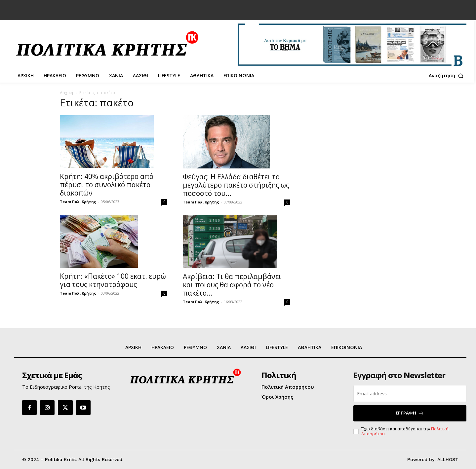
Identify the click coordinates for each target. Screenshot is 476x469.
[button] (448, 76)
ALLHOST (448, 459)
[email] (410, 394)
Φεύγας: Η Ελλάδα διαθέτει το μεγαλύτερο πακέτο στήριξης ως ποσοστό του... (236, 185)
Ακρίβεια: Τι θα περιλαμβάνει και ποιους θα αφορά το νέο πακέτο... (232, 285)
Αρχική (66, 93)
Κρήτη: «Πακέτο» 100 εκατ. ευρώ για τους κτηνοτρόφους (113, 280)
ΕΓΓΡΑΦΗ (410, 413)
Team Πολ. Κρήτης (78, 202)
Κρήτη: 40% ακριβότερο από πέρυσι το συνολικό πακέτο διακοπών (107, 185)
